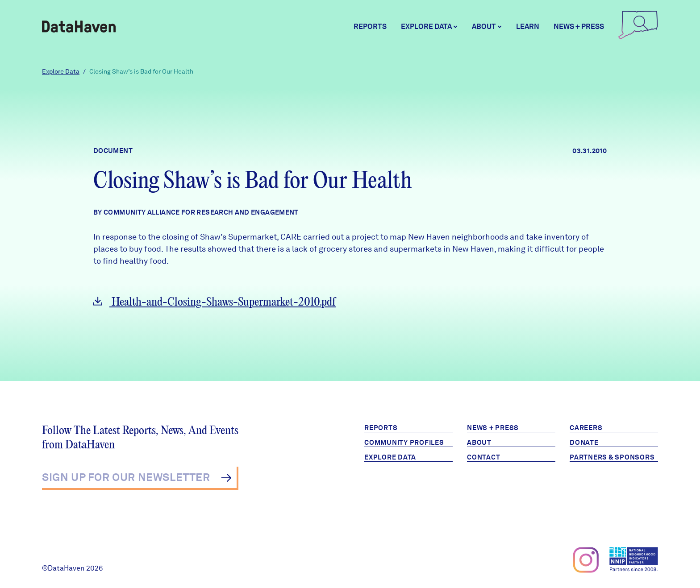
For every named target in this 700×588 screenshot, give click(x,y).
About (479, 443)
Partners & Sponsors (612, 457)
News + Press (579, 27)
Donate (584, 443)
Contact (483, 457)
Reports (370, 27)
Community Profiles (404, 443)
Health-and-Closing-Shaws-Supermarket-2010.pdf (215, 302)
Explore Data (61, 71)
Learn (528, 27)
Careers (586, 428)
